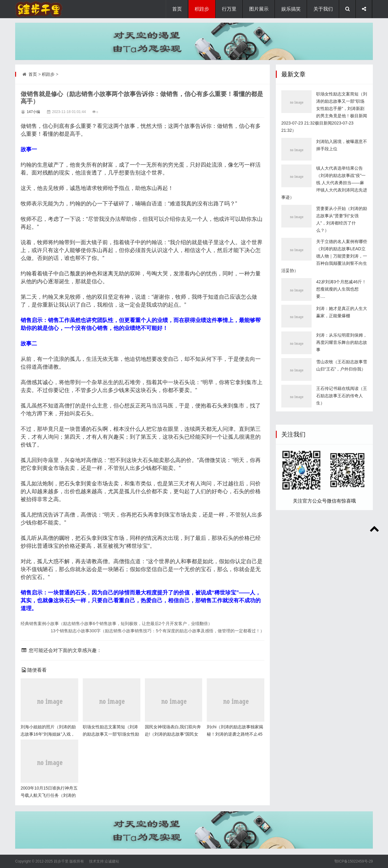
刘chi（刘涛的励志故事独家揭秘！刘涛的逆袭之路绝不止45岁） (235, 734)
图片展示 (259, 9)
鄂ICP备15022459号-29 (354, 861)
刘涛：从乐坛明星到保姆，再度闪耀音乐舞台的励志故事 (342, 391)
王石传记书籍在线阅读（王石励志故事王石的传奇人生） (342, 444)
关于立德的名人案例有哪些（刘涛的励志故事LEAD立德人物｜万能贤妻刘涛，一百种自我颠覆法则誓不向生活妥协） (324, 304)
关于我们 (323, 9)
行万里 (229, 9)
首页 (177, 9)
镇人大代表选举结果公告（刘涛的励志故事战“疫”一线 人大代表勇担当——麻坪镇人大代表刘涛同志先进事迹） (324, 231)
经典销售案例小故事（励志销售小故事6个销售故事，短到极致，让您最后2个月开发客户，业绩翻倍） (116, 624)
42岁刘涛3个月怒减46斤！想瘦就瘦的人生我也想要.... (341, 337)
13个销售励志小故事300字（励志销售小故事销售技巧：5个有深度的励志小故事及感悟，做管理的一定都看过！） (157, 631)
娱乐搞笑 (291, 9)
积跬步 (202, 9)
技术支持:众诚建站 (104, 861)
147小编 (33, 112)
